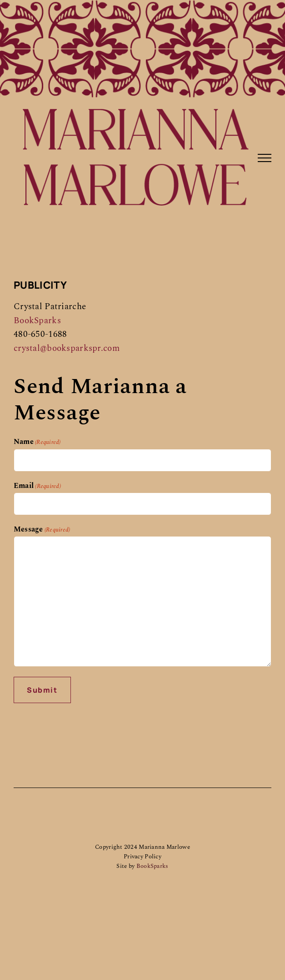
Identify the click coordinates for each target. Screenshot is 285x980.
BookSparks (37, 321)
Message (42, 529)
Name (37, 442)
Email (37, 486)
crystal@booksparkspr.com (67, 348)
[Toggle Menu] (265, 158)
